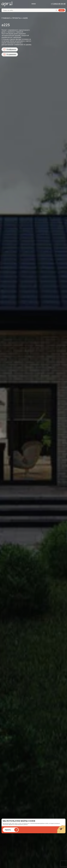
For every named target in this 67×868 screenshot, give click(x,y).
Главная (6, 18)
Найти (62, 10)
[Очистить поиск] (56, 10)
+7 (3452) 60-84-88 (58, 4)
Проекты (16, 18)
